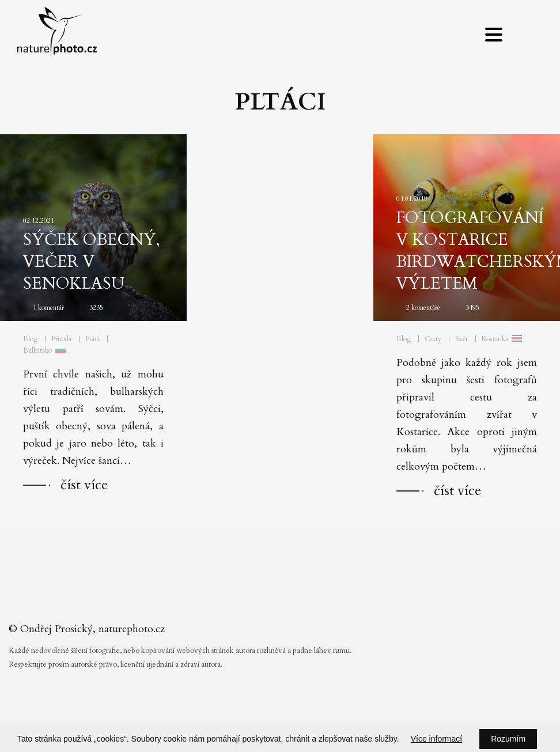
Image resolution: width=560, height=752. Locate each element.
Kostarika (495, 339)
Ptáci (92, 339)
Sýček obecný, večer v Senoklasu (92, 262)
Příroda (61, 339)
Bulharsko (37, 350)
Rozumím (508, 739)
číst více (84, 485)
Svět (461, 339)
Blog (30, 339)
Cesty (433, 339)
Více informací (436, 739)
